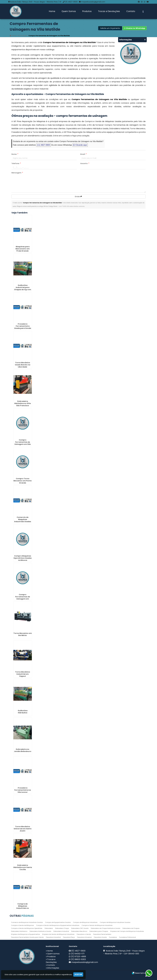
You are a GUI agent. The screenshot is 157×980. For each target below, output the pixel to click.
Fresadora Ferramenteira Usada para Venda (27, 937)
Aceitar (78, 974)
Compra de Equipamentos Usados (58, 922)
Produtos (87, 11)
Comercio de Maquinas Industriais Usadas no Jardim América (23, 520)
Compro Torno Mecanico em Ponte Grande (23, 481)
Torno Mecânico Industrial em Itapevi (23, 674)
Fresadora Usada (100, 937)
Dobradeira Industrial (61, 931)
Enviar (78, 197)
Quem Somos (69, 11)
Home (52, 11)
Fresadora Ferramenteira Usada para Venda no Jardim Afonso (23, 327)
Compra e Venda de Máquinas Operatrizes (27, 928)
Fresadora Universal (84, 937)
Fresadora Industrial (53, 937)
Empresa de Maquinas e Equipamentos (26, 934)
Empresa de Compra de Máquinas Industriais (127, 931)
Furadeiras (113, 937)
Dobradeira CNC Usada (80, 928)
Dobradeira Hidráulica (19, 931)
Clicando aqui (80, 145)
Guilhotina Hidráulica (23, 712)
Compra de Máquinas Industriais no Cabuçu (23, 907)
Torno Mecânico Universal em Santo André (23, 829)
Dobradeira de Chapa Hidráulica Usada (106, 928)
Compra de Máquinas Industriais (85, 922)
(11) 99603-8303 (78, 959)
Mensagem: (17, 173)
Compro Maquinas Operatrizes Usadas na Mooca (23, 558)
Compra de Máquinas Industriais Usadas (115, 922)
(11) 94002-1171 (78, 954)
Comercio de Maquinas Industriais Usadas (27, 922)
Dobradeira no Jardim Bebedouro (23, 750)
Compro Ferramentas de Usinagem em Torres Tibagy (23, 598)
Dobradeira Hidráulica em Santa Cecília (23, 867)
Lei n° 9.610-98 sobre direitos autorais (72, 206)
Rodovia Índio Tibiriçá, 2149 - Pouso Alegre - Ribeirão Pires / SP (36, 2)
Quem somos (53, 954)
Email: (83, 154)
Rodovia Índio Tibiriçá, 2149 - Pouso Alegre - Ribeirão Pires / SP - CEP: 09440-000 (124, 952)
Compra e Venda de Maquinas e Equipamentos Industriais (58, 925)
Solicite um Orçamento (110, 28)
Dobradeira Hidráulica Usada (40, 931)
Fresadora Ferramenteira (102, 934)
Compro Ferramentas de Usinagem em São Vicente (23, 443)
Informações (53, 968)
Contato (131, 11)
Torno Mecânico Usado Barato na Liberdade (23, 365)
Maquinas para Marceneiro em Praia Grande (23, 249)
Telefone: (16, 163)
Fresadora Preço (69, 937)
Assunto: (85, 163)
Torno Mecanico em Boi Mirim (23, 634)
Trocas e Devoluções (109, 11)
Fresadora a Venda (84, 934)
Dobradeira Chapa (62, 928)
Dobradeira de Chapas (131, 928)
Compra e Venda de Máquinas (22, 925)
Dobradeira (49, 928)
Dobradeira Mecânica (79, 931)
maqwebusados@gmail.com (93, 2)
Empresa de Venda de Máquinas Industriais (58, 934)
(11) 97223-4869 (78, 957)
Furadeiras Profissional (127, 937)
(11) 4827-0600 (71, 2)
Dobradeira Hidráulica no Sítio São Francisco (23, 403)
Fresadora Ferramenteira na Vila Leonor (23, 790)
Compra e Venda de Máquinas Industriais (97, 925)
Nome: (15, 154)
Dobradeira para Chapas (99, 931)
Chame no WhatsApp (135, 28)
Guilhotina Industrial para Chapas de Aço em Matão (23, 288)
